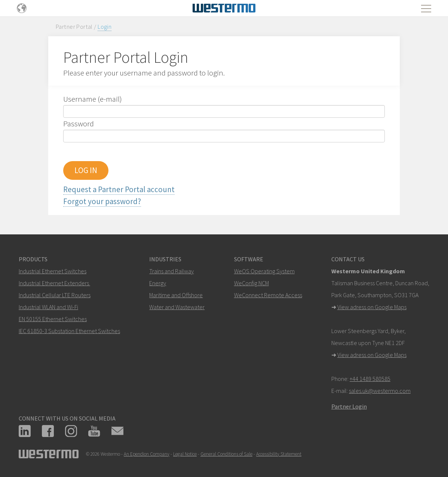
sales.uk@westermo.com (380, 391)
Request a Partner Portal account (119, 189)
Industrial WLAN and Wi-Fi (48, 307)
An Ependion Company (147, 454)
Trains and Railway (171, 271)
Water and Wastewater (177, 307)
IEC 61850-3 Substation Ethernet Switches (69, 331)
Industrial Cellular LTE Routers (55, 295)
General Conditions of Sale (226, 454)
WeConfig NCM (251, 283)
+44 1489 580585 (370, 379)
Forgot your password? (102, 201)
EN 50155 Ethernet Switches (53, 319)
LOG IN (86, 170)
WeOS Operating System (264, 271)
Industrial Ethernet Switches (53, 271)
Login (105, 27)
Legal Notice (185, 454)
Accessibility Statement (279, 454)
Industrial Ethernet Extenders (54, 283)
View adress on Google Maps (372, 307)
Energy (158, 283)
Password (79, 124)
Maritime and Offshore (176, 295)
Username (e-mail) (93, 99)
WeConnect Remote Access (268, 295)
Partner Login (349, 406)
